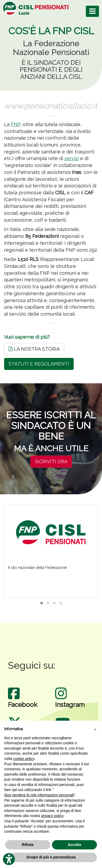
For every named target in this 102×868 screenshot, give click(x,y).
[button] (95, 729)
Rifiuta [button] (28, 845)
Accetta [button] (74, 845)
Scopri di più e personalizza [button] (51, 857)
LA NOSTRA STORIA (34, 349)
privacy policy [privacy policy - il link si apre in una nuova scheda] (52, 816)
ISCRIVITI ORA (51, 461)
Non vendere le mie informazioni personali (39, 795)
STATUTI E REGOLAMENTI (39, 364)
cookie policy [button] (24, 759)
